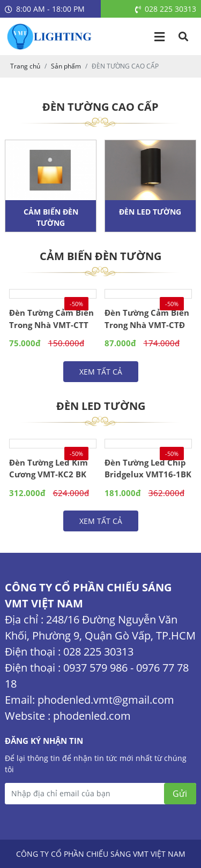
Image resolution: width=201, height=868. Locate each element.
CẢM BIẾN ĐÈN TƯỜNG (51, 217)
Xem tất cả (101, 372)
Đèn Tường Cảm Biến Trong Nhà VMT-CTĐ (147, 319)
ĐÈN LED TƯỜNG (150, 212)
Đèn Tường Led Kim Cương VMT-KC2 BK (49, 469)
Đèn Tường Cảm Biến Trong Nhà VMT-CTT (51, 319)
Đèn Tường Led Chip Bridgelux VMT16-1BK (148, 469)
